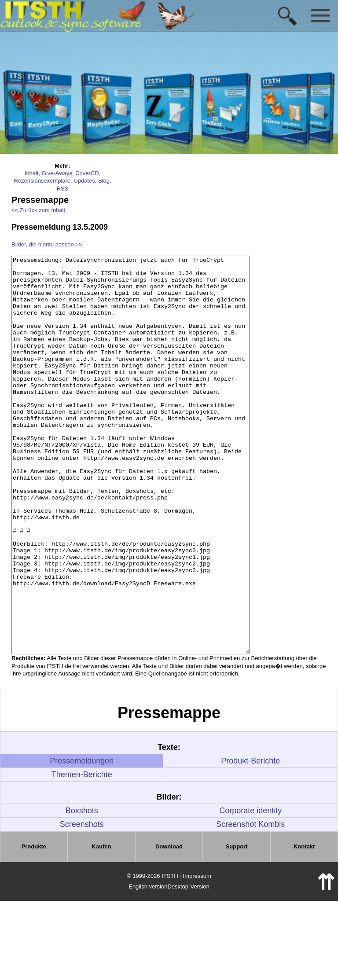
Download (169, 926)
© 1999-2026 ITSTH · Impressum (169, 955)
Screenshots (82, 903)
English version (148, 966)
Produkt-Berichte (250, 840)
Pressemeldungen (82, 840)
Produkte (34, 926)
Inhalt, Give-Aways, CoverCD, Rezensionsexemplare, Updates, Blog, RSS (62, 181)
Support (237, 926)
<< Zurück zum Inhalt (38, 210)
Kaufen (101, 926)
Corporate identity (250, 890)
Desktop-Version (188, 966)
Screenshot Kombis (250, 903)
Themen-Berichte (82, 854)
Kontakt (304, 926)
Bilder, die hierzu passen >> (47, 244)
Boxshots (82, 890)
